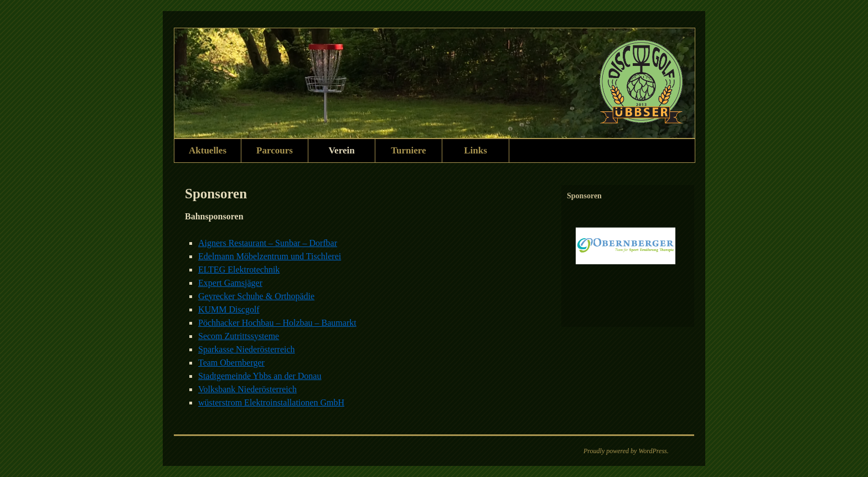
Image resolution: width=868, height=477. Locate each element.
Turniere (408, 150)
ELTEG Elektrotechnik (239, 270)
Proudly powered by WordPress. (626, 451)
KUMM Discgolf (229, 309)
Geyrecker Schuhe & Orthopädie (256, 296)
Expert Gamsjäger (230, 283)
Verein (341, 150)
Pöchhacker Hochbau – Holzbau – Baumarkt (277, 323)
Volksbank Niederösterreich (247, 389)
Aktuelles (208, 150)
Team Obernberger (231, 363)
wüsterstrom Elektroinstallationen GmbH (271, 402)
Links (476, 150)
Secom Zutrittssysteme (239, 336)
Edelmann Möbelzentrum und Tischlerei (270, 256)
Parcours (275, 150)
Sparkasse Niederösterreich (247, 349)
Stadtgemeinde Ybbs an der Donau (260, 376)
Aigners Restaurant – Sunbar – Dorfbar (268, 243)
